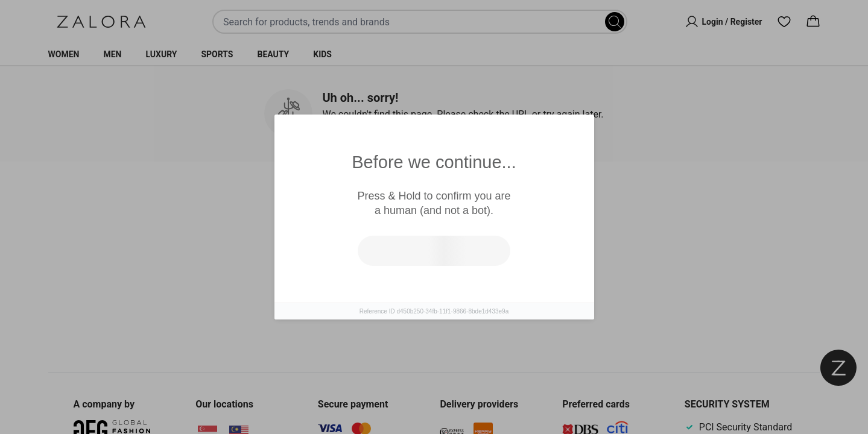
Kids (322, 54)
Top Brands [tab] (484, 200)
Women (64, 54)
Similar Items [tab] (388, 199)
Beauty (273, 54)
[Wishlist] (784, 22)
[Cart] (813, 22)
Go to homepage (486, 289)
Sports (217, 54)
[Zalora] (101, 22)
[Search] (615, 22)
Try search (382, 289)
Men (112, 54)
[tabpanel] (434, 276)
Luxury (161, 54)
